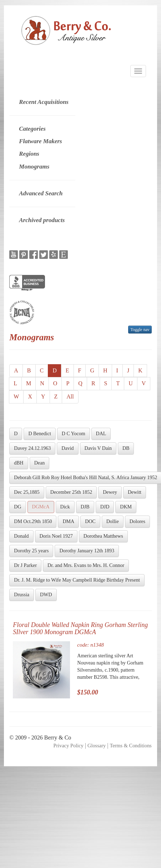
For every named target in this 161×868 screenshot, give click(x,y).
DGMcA (41, 507)
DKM (126, 507)
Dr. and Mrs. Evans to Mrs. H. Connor (86, 565)
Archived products (42, 220)
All (70, 397)
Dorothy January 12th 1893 (87, 551)
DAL (101, 434)
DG (17, 507)
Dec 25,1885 (27, 492)
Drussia (22, 595)
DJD (105, 507)
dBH (19, 463)
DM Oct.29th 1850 (33, 521)
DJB (85, 507)
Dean (40, 463)
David (67, 448)
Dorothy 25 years (31, 551)
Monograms (34, 167)
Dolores (137, 521)
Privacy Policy (68, 746)
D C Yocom (74, 434)
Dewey (110, 492)
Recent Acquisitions (44, 102)
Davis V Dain (98, 448)
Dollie (113, 521)
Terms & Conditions (130, 746)
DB (126, 448)
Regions (29, 154)
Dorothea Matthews (103, 536)
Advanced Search (41, 193)
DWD (46, 595)
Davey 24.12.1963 (32, 448)
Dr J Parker (25, 565)
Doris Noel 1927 (56, 536)
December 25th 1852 (71, 492)
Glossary (97, 746)
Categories (32, 129)
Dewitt (135, 492)
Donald (21, 536)
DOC (90, 521)
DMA (68, 521)
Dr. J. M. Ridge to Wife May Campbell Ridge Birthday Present (77, 580)
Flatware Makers (40, 141)
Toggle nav (140, 330)
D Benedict (39, 434)
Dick (65, 507)
